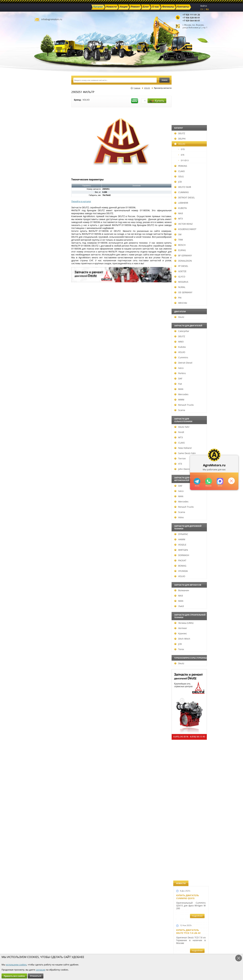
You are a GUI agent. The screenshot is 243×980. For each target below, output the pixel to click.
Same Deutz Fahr (48, 453)
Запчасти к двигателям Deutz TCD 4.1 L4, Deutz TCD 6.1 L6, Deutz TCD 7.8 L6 (190, 531)
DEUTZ (43, 133)
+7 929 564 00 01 (191, 21)
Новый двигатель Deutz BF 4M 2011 (187, 496)
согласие (41, 970)
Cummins (44, 357)
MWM (42, 400)
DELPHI (43, 139)
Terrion (43, 458)
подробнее (197, 111)
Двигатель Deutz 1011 (189, 818)
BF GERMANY (46, 255)
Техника (114, 947)
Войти (204, 6)
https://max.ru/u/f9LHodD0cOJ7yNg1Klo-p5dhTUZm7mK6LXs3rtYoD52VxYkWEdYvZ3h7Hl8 (220, 481)
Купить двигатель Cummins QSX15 (188, 92)
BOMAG (43, 566)
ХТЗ (41, 464)
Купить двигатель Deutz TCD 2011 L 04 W (189, 758)
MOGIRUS (44, 282)
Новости (87, 943)
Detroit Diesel (46, 363)
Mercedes (44, 394)
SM (41, 234)
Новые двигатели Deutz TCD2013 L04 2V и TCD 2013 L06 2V (190, 359)
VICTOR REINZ (46, 224)
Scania (43, 410)
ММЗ (42, 342)
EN (202, 9)
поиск (164, 80)
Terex (42, 649)
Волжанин (45, 590)
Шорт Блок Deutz (187, 423)
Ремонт (86, 947)
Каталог (114, 940)
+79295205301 (209, 481)
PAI (41, 298)
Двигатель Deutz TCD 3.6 (191, 789)
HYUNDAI (44, 571)
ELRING (43, 250)
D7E (44, 155)
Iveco (42, 368)
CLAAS (42, 171)
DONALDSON (46, 261)
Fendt (42, 432)
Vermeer (44, 628)
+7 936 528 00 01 (191, 18)
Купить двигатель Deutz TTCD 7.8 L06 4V (188, 127)
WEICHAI (44, 303)
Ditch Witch (45, 639)
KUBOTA (43, 208)
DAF (41, 379)
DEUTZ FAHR (46, 187)
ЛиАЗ (42, 606)
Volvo (42, 517)
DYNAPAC (44, 534)
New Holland (46, 448)
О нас (85, 950)
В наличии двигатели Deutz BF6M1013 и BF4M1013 (190, 322)
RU (207, 9)
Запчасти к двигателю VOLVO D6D (191, 580)
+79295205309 (197, 481)
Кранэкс (43, 633)
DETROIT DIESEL (47, 198)
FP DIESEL (44, 266)
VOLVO (43, 144)
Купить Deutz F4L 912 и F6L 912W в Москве (190, 193)
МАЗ (41, 213)
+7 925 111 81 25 (191, 15)
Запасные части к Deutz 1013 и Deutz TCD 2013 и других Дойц (190, 662)
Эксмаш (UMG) (47, 623)
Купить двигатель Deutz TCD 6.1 (188, 161)
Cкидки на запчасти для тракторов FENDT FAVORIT (189, 852)
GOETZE (43, 271)
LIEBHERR (44, 203)
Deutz (42, 317)
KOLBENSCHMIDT (48, 229)
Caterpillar (45, 331)
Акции (113, 943)
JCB (41, 182)
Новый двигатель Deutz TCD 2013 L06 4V (189, 393)
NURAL (43, 287)
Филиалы (115, 950)
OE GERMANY (46, 292)
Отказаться (36, 976)
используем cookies (16, 965)
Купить (157, 101)
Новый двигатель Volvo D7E (187, 288)
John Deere (45, 469)
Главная (137, 88)
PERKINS (44, 166)
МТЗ (41, 219)
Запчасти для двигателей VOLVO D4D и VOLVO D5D (190, 619)
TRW (41, 240)
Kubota (43, 347)
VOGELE (43, 545)
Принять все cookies (14, 976)
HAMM (43, 539)
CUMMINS (44, 192)
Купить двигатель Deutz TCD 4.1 (188, 225)
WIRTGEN (44, 550)
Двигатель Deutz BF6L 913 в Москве (189, 257)
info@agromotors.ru (52, 19)
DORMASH (45, 555)
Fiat (41, 384)
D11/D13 (46, 160)
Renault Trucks (47, 405)
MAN (42, 389)
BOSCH (43, 245)
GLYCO (43, 277)
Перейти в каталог (81, 201)
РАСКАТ (43, 560)
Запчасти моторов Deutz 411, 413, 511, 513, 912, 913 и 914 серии (190, 705)
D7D (44, 149)
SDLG (42, 176)
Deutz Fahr (45, 427)
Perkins (43, 373)
